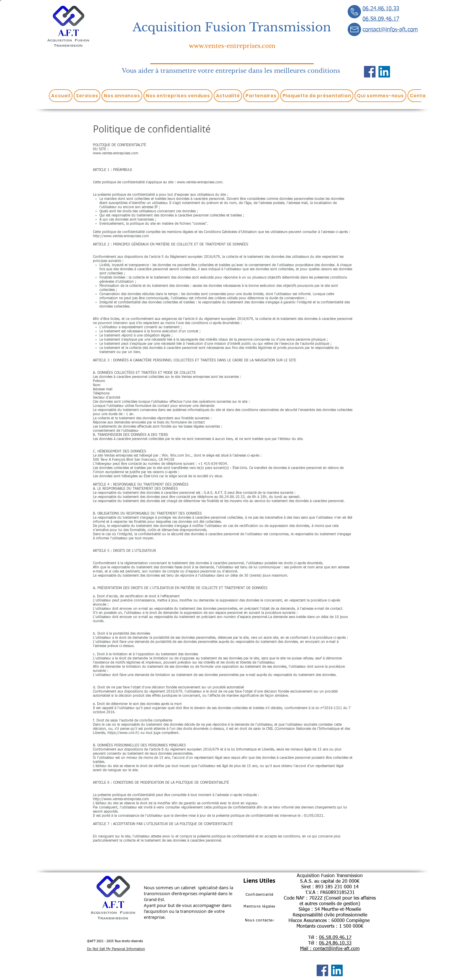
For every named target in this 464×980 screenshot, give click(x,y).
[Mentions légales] (260, 907)
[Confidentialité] (260, 895)
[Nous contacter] (260, 921)
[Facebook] (370, 72)
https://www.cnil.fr (123, 733)
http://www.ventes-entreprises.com (121, 236)
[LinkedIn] (384, 72)
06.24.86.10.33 (335, 943)
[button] (87, 96)
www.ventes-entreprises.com (232, 46)
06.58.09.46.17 (335, 938)
